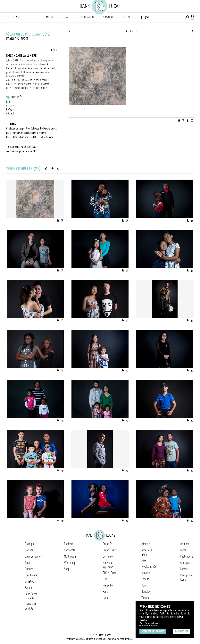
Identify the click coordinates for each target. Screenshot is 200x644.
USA (144, 585)
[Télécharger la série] (53, 169)
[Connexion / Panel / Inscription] (193, 17)
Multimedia (70, 556)
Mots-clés (16, 97)
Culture (29, 569)
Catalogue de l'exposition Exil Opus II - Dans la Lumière (32, 129)
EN (56, 50)
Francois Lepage (17, 39)
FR (51, 50)
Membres (52, 17)
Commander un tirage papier (24, 147)
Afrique (146, 544)
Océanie (146, 573)
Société (29, 550)
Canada (145, 579)
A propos (108, 17)
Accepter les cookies (153, 631)
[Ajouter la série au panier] (58, 169)
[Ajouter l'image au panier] (183, 121)
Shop (67, 569)
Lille (105, 579)
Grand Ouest (110, 550)
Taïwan (145, 598)
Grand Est (108, 544)
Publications (87, 17)
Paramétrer (182, 631)
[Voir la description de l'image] (188, 121)
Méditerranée (149, 567)
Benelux (146, 592)
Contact (127, 17)
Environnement (34, 556)
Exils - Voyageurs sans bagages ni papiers (26, 133)
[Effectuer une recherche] (187, 17)
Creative (30, 581)
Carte (68, 17)
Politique (30, 544)
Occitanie (108, 556)
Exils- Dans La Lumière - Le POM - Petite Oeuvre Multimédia (32, 137)
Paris (105, 592)
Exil (8, 102)
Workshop (70, 563)
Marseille (108, 585)
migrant (10, 113)
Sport (28, 563)
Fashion (29, 588)
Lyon (105, 598)
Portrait (68, 544)
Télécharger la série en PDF (24, 151)
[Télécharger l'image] (179, 121)
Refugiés (10, 110)
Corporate (70, 550)
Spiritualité (31, 575)
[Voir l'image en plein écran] (192, 121)
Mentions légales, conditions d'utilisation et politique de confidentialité (100, 639)
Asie (144, 560)
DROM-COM (109, 573)
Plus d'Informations (149, 623)
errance (10, 106)
